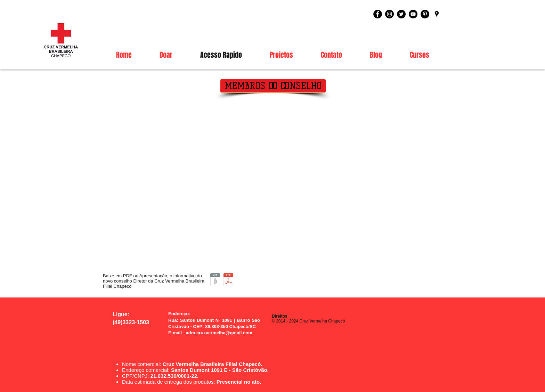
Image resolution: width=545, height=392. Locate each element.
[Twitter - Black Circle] (401, 14)
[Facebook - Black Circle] (378, 14)
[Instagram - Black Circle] (389, 14)
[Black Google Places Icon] (437, 14)
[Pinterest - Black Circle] (425, 14)
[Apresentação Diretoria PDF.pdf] (228, 281)
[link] (444, 44)
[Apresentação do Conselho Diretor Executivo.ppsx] (215, 281)
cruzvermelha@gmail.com (224, 333)
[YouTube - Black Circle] (413, 14)
